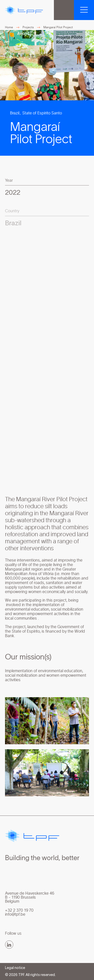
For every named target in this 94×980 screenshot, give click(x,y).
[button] (84, 10)
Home (9, 27)
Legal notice (15, 968)
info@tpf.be (15, 914)
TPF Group (64, 10)
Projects (28, 27)
